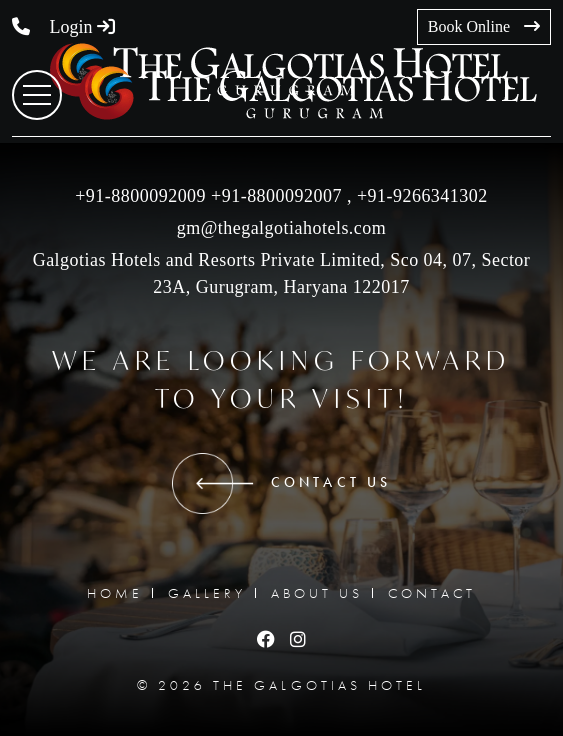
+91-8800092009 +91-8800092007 (208, 196)
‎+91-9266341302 (420, 196)
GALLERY (207, 593)
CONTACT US (281, 483)
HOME (115, 593)
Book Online (484, 26)
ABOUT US (317, 593)
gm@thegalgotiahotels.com (282, 228)
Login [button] (83, 27)
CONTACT (432, 593)
